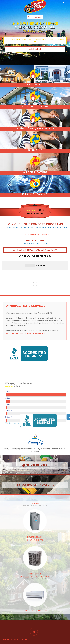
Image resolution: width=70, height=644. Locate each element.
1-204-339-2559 (35, 17)
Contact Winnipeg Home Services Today (35, 250)
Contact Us (35, 49)
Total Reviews (35, 213)
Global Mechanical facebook (14, 618)
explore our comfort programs (35, 234)
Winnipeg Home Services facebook (17, 616)
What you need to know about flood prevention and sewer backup (35, 40)
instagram (8, 613)
